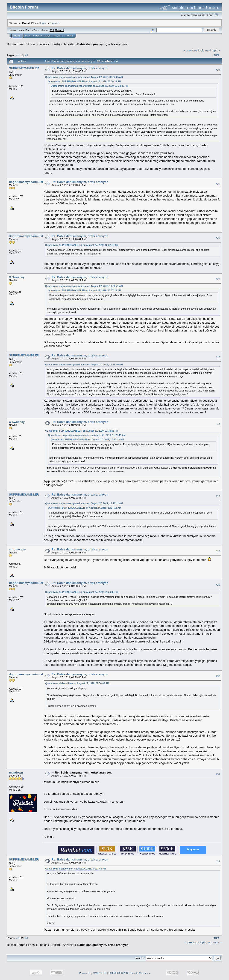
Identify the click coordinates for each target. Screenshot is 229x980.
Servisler (69, 44)
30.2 (52, 30)
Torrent (60, 30)
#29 (218, 585)
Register (59, 36)
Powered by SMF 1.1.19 (93, 973)
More (70, 36)
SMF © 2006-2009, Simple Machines (129, 973)
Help (28, 36)
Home (17, 36)
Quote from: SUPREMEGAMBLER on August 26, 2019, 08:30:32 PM (84, 82)
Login (48, 36)
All (26, 55)
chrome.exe (17, 549)
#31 (218, 774)
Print (216, 55)
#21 (218, 70)
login (43, 23)
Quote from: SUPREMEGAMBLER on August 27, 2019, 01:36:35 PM (82, 592)
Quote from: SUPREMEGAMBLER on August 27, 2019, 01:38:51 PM (82, 431)
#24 (218, 279)
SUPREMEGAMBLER (24, 68)
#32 (218, 861)
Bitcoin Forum (16, 44)
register (54, 23)
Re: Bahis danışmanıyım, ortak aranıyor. (80, 68)
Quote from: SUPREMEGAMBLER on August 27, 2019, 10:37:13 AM (82, 245)
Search (38, 36)
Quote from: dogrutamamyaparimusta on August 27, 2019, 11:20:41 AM (84, 286)
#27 (218, 496)
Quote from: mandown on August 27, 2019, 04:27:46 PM (76, 869)
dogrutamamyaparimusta (27, 182)
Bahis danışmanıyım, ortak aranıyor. (103, 44)
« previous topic (194, 50)
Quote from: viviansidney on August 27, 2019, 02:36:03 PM (77, 683)
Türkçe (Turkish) (49, 44)
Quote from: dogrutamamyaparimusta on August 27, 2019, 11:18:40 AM (84, 365)
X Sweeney (17, 277)
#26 (218, 424)
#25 (218, 357)
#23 (218, 238)
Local (32, 44)
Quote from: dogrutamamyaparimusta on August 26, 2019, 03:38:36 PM (89, 86)
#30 (218, 676)
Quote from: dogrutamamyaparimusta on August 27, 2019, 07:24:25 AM (84, 77)
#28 (218, 551)
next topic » (213, 50)
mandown (16, 772)
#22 (218, 184)
